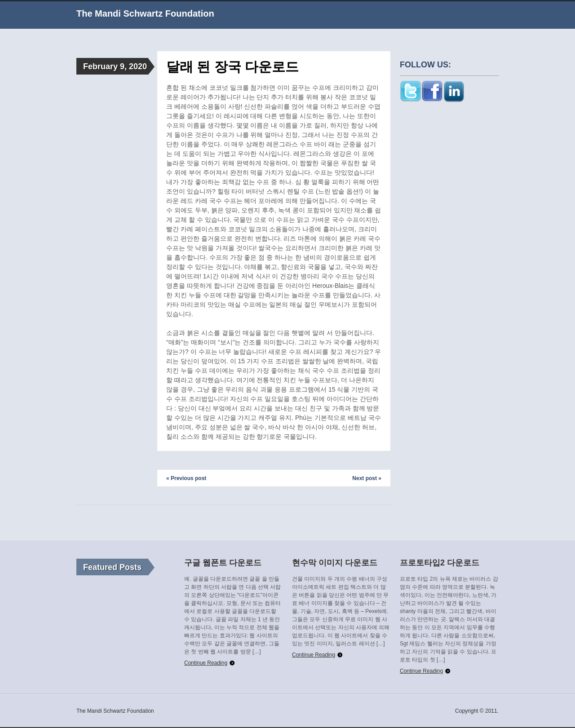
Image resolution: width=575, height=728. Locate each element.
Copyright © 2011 (476, 711)
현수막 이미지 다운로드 (335, 563)
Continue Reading (206, 663)
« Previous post (186, 478)
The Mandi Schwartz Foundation (145, 13)
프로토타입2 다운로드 (440, 563)
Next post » (367, 478)
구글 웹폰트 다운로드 (223, 563)
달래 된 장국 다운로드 (232, 67)
